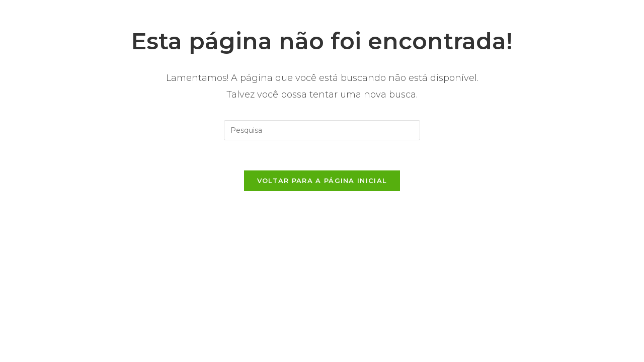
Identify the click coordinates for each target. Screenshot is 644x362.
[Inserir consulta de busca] (322, 130)
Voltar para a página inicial (322, 180)
